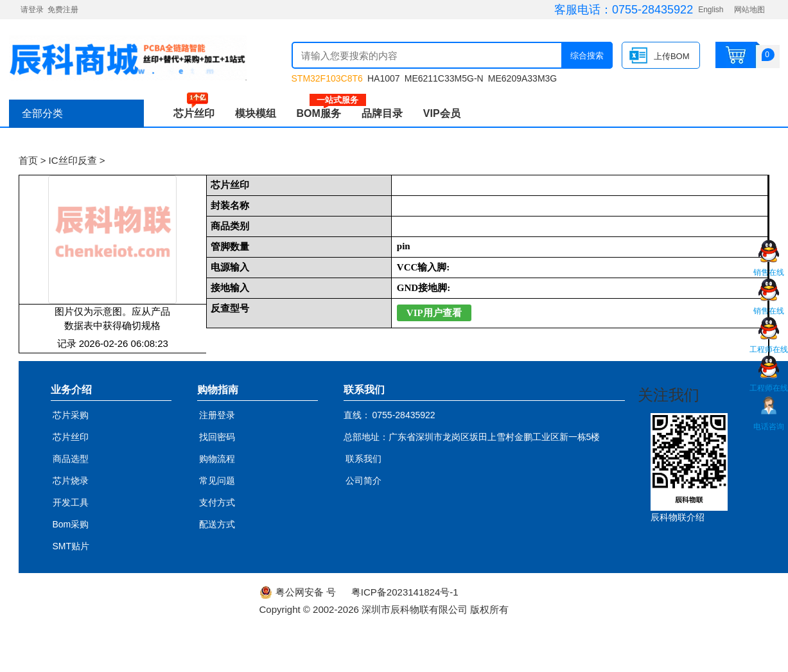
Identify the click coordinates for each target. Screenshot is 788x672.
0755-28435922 (652, 10)
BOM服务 (324, 113)
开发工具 (71, 502)
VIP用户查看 (434, 313)
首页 (28, 160)
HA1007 (384, 78)
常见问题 (217, 481)
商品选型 (71, 459)
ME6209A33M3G (522, 78)
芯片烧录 (71, 481)
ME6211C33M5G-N (444, 78)
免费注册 (63, 10)
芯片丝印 (194, 113)
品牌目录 (382, 113)
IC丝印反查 (73, 160)
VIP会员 (442, 113)
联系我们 (363, 459)
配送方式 (217, 524)
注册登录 (217, 415)
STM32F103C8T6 (327, 78)
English (711, 10)
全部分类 (42, 113)
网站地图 (749, 10)
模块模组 (256, 113)
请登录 (32, 10)
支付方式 (217, 502)
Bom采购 (71, 524)
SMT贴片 (71, 546)
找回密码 (217, 437)
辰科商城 (128, 58)
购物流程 (217, 459)
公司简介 (363, 481)
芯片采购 (71, 415)
